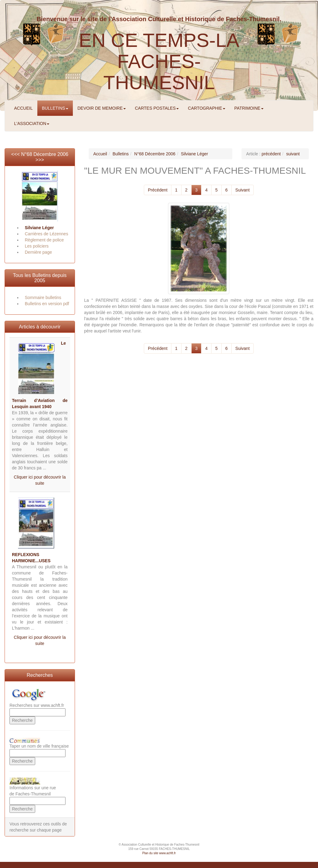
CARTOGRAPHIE (207, 108)
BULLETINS (55, 108)
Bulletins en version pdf (47, 304)
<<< (16, 154)
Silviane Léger (39, 228)
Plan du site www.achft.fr (159, 853)
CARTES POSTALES (157, 108)
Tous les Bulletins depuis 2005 (40, 278)
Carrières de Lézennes (47, 234)
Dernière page (38, 252)
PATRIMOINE (249, 108)
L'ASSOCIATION (32, 123)
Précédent (158, 190)
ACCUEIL (23, 108)
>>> (40, 160)
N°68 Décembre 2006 (45, 154)
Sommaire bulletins (43, 298)
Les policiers (37, 246)
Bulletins (121, 154)
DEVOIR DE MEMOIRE (102, 108)
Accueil (100, 154)
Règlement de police (44, 240)
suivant (293, 154)
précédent (271, 154)
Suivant (243, 190)
